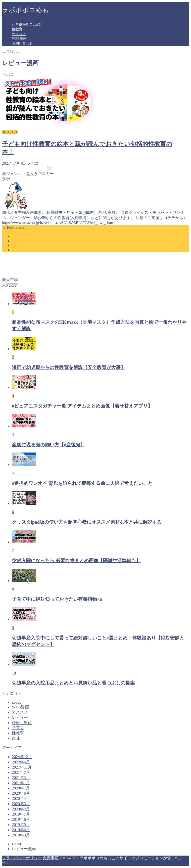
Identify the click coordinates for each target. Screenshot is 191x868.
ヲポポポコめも (25, 10)
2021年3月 (21, 778)
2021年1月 (21, 783)
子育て (18, 728)
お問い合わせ (22, 43)
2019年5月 (21, 825)
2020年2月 (21, 809)
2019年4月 (21, 830)
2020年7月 (21, 788)
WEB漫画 (19, 39)
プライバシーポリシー (22, 858)
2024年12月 (22, 757)
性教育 (17, 29)
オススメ (19, 34)
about (16, 702)
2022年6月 (21, 762)
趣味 (16, 738)
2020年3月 (21, 804)
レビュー (20, 717)
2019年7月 (21, 814)
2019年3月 (21, 835)
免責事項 (51, 858)
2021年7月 (21, 772)
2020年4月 (21, 799)
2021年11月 (22, 767)
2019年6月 (21, 819)
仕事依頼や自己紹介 (28, 24)
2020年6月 (21, 793)
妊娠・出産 (22, 723)
